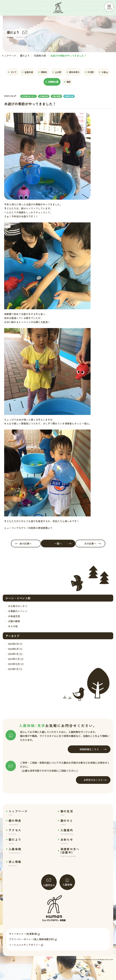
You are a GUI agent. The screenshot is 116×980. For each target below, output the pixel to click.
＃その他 (13, 626)
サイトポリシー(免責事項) (23, 934)
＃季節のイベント (18, 611)
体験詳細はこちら (93, 749)
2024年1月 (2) (15, 654)
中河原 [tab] (89, 72)
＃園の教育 (14, 621)
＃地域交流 (14, 616)
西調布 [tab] (43, 72)
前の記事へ (24, 544)
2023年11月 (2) (16, 659)
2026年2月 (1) (15, 644)
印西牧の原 (40, 56)
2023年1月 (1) (15, 669)
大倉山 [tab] (104, 72)
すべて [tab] (12, 72)
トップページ (9, 56)
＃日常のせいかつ (18, 606)
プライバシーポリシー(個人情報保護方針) (32, 939)
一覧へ (63, 544)
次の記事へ (92, 544)
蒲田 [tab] (67, 82)
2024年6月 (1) (15, 649)
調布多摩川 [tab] (73, 72)
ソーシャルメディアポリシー (25, 945)
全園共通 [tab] (27, 72)
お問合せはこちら (95, 780)
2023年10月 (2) (16, 664)
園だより (25, 56)
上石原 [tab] (57, 72)
